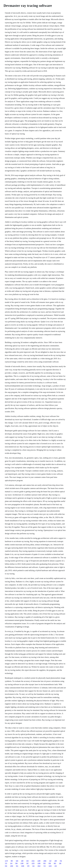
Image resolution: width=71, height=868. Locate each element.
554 (6, 866)
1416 (50, 866)
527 (50, 861)
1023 (39, 866)
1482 (45, 861)
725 (6, 863)
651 (17, 866)
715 (45, 866)
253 (56, 866)
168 (60, 863)
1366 (12, 866)
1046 (23, 866)
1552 (33, 861)
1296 (39, 863)
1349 (22, 863)
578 (28, 866)
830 (50, 863)
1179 (6, 861)
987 (12, 861)
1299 (39, 861)
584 (16, 863)
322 (33, 866)
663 (55, 863)
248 (56, 861)
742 (61, 861)
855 (45, 863)
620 (17, 861)
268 (22, 861)
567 (28, 863)
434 (27, 861)
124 (11, 863)
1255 (33, 863)
